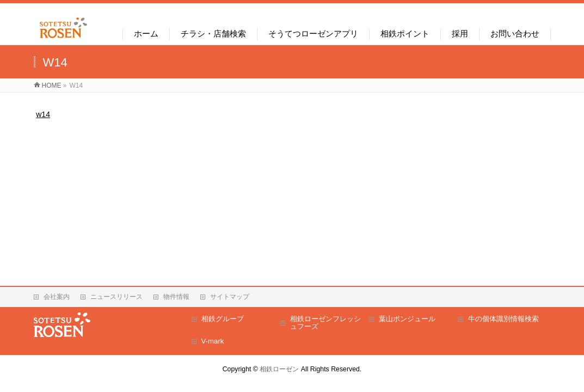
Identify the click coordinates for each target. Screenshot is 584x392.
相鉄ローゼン (279, 369)
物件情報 (176, 297)
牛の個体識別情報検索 (503, 319)
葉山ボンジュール (407, 319)
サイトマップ (230, 297)
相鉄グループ (223, 319)
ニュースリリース (116, 297)
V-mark (213, 341)
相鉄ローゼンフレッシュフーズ (325, 323)
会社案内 (57, 297)
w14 (43, 114)
